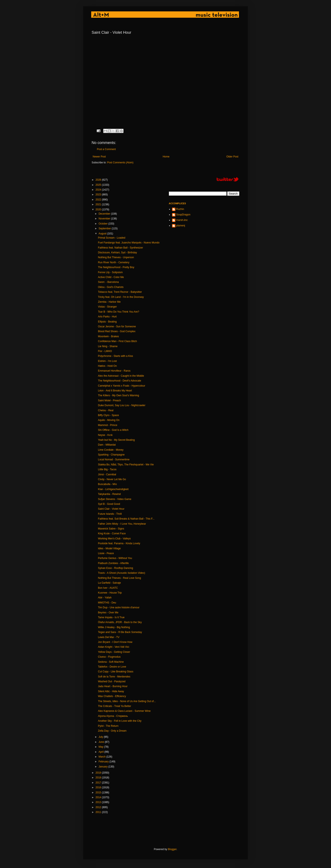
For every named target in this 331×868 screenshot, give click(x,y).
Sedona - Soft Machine (111, 662)
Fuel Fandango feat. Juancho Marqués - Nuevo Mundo (129, 243)
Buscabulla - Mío (107, 484)
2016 (99, 787)
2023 (99, 195)
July (101, 737)
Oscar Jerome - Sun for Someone (117, 327)
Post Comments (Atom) (120, 163)
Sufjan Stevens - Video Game (115, 499)
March (102, 757)
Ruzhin (180, 209)
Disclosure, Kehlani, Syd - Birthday (117, 253)
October (103, 224)
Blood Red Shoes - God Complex (117, 331)
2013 (99, 802)
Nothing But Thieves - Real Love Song (119, 578)
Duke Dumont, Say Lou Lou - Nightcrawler (122, 405)
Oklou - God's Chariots (111, 287)
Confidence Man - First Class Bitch (117, 341)
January (103, 767)
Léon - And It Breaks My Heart (115, 391)
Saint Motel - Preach (109, 400)
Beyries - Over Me (108, 613)
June (102, 742)
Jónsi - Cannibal (107, 474)
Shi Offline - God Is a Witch (113, 430)
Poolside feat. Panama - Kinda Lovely (119, 543)
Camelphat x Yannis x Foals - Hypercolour (122, 386)
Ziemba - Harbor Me (109, 302)
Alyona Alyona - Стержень (113, 716)
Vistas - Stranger (107, 307)
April (101, 752)
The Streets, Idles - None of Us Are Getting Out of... (127, 701)
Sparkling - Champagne (111, 455)
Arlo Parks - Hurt (107, 317)
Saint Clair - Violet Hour (111, 509)
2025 (99, 185)
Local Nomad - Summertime (114, 460)
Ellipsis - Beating (107, 322)
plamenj (181, 226)
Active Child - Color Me (111, 277)
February (104, 762)
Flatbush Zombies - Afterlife (113, 563)
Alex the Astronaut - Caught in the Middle (121, 376)
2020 (99, 210)
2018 (99, 778)
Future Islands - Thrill (110, 514)
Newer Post (99, 157)
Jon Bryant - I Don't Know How (115, 642)
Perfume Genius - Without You (115, 558)
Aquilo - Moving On (109, 420)
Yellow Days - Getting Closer (114, 652)
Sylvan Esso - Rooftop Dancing (115, 568)
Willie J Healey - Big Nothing (114, 627)
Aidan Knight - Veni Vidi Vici (114, 647)
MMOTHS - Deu (107, 603)
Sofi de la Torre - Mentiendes (114, 677)
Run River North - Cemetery (114, 262)
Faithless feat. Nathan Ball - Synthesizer (120, 248)
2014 (99, 797)
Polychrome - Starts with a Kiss (115, 356)
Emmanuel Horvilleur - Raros (114, 371)
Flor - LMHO (105, 351)
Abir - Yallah (105, 598)
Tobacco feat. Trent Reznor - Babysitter (120, 292)
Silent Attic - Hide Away (111, 691)
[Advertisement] (168, 831)
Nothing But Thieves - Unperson (116, 257)
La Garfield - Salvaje (109, 583)
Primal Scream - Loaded (112, 238)
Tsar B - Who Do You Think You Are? (119, 312)
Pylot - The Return (108, 726)
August (103, 234)
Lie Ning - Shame (108, 346)
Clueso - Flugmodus (109, 657)
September (105, 228)
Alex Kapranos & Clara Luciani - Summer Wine (124, 711)
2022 (99, 200)
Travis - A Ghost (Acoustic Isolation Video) (121, 573)
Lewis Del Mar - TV (109, 637)
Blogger (172, 849)
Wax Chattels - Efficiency (112, 696)
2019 (99, 773)
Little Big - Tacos (107, 469)
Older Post (232, 157)
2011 (99, 812)
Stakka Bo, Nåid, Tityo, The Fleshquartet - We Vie (126, 465)
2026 (99, 180)
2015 (99, 793)
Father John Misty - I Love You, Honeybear (122, 524)
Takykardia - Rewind (109, 494)
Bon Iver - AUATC (108, 588)
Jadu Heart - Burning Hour (113, 686)
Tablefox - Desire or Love (112, 667)
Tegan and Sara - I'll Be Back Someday (120, 632)
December (105, 214)
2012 (99, 807)
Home (166, 157)
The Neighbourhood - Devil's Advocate (119, 381)
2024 (99, 190)
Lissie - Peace (106, 553)
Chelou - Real (106, 410)
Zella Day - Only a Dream (112, 731)
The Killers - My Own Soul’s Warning (119, 395)
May (101, 747)
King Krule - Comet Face (112, 533)
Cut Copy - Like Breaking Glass (116, 672)
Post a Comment (106, 149)
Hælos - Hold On (107, 366)
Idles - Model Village (109, 548)
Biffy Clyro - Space (108, 415)
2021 (99, 204)
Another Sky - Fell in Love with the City (120, 721)
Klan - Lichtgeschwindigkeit (113, 489)
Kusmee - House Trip (110, 593)
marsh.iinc (182, 220)
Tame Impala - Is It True (111, 617)
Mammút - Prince (108, 425)
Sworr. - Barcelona (108, 282)
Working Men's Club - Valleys (114, 539)
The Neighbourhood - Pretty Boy (116, 267)
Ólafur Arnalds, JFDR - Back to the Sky (120, 622)
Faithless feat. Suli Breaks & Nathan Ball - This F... (126, 519)
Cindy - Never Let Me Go (112, 479)
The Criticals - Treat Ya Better (115, 706)
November (105, 219)
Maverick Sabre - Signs (111, 529)
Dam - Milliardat (107, 445)
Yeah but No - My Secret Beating (116, 440)
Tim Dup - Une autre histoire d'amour (119, 607)
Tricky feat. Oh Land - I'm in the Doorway (121, 297)
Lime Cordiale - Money (111, 450)
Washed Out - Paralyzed (112, 681)
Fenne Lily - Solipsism (110, 272)
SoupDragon (183, 215)
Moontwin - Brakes (108, 336)
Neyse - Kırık (105, 435)
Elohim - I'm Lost (107, 361)
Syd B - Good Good (109, 504)
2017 (99, 783)
